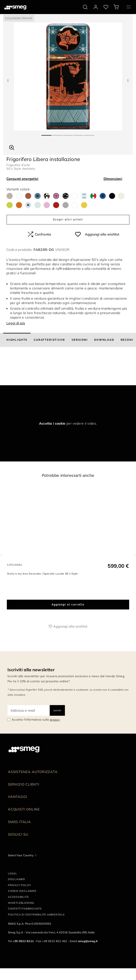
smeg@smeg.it (88, 941)
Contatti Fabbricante (25, 909)
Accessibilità (18, 897)
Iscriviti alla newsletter (31, 670)
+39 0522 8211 (23, 941)
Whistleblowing (21, 903)
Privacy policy (20, 885)
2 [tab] (57, 134)
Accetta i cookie (52, 423)
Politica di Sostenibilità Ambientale (36, 915)
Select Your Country (21, 855)
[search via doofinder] (85, 7)
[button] (12, 147)
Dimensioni (113, 179)
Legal (12, 873)
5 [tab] (89, 134)
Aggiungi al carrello (68, 605)
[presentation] (32, 369)
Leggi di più (16, 323)
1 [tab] (47, 134)
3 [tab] (68, 134)
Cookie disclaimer (22, 891)
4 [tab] (79, 134)
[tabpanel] (68, 77)
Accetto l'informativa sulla (36, 720)
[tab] (17, 340)
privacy (55, 720)
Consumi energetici (22, 179)
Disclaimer (16, 879)
